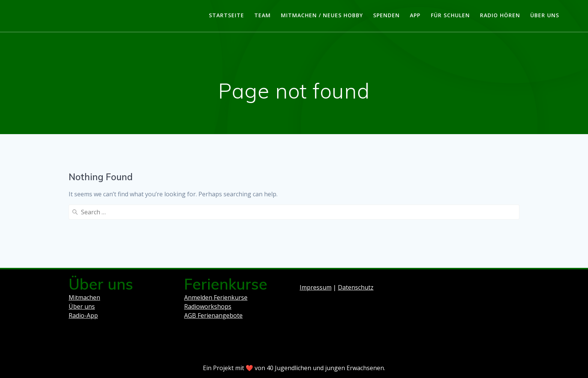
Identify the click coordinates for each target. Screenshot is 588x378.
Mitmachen (84, 297)
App (415, 15)
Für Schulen (450, 15)
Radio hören (500, 15)
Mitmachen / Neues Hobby (322, 15)
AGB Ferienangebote (213, 315)
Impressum (316, 287)
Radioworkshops (208, 306)
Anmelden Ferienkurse (216, 297)
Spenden (386, 15)
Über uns (545, 15)
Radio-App (83, 315)
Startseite (226, 15)
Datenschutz (356, 287)
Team (262, 15)
